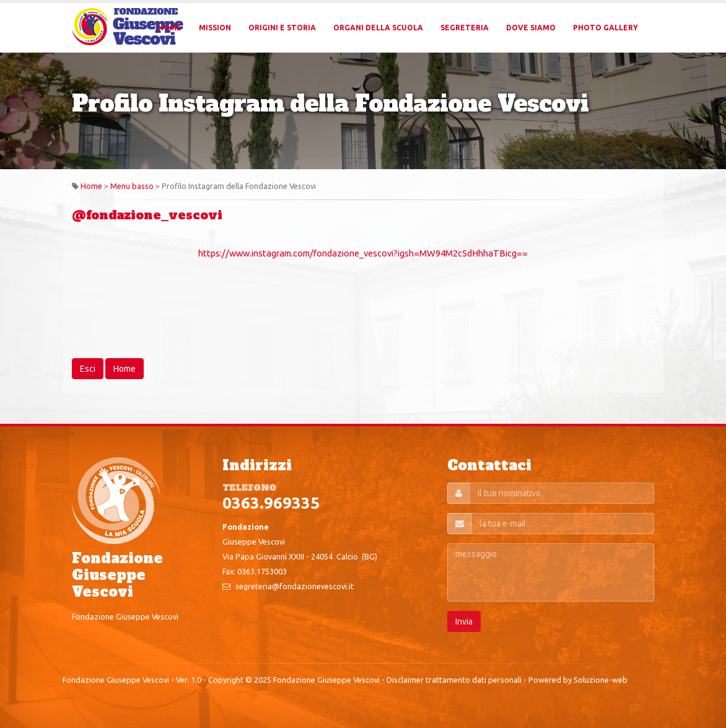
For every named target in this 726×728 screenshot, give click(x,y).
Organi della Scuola (378, 28)
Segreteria (465, 28)
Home (170, 28)
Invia (464, 621)
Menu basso (132, 186)
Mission (215, 28)
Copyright (226, 680)
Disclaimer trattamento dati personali (454, 680)
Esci (88, 369)
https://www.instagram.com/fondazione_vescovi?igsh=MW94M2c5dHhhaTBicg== (363, 253)
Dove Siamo (531, 28)
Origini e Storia (282, 28)
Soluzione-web (601, 680)
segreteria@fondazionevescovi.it (295, 586)
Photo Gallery (606, 28)
